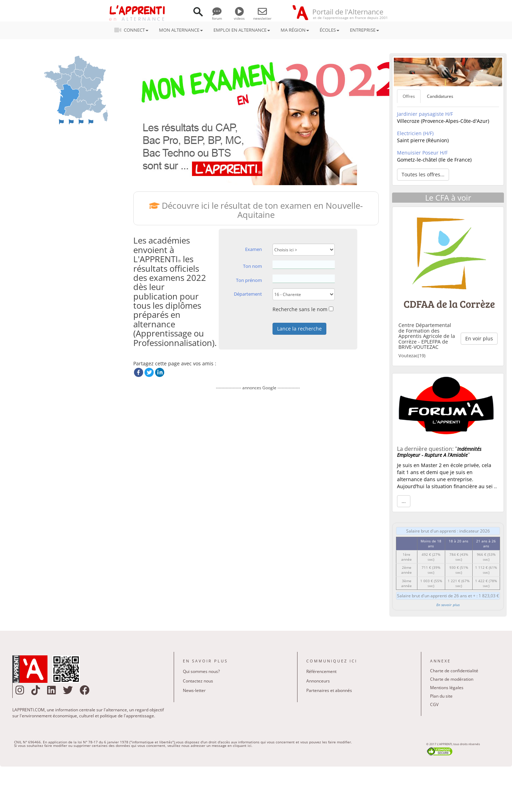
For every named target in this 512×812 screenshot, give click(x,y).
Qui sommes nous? (201, 671)
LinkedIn (160, 372)
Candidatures (440, 96)
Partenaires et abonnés (329, 690)
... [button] (404, 501)
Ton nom (252, 266)
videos (239, 16)
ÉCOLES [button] (329, 30)
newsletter (262, 16)
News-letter (194, 690)
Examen (254, 249)
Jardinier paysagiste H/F (425, 114)
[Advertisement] (258, 465)
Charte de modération (452, 679)
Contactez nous (198, 681)
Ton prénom (249, 280)
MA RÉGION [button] (295, 30)
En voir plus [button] (479, 338)
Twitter (149, 372)
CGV (434, 704)
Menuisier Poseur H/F (422, 153)
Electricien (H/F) (415, 133)
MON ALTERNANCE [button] (181, 30)
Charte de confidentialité (454, 671)
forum (217, 16)
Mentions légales (447, 688)
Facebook (139, 372)
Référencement (321, 671)
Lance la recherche (299, 329)
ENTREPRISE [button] (364, 30)
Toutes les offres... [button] (423, 174)
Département (248, 294)
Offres (409, 96)
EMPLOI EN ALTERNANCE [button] (242, 30)
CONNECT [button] (133, 30)
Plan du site (441, 696)
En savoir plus (448, 605)
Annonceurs (318, 681)
